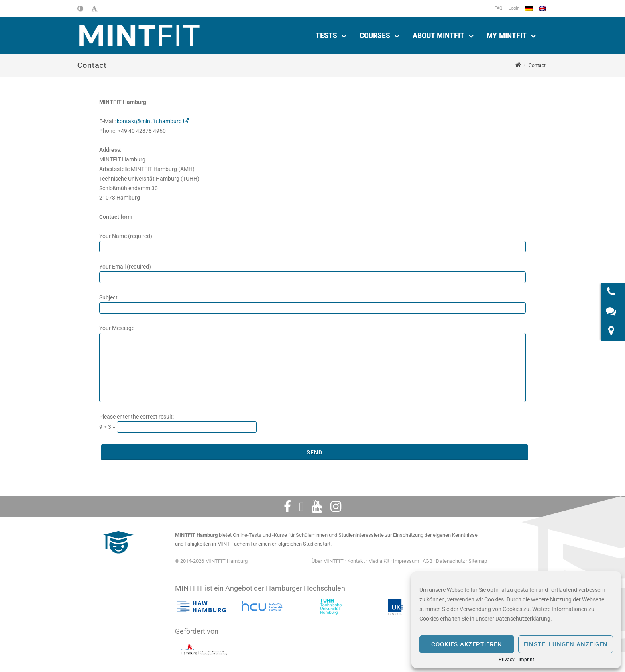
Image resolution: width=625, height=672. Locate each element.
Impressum (406, 559)
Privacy (507, 660)
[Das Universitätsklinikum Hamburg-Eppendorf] (395, 604)
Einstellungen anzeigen (566, 644)
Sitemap (478, 559)
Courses (375, 34)
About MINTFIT (438, 34)
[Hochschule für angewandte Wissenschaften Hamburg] (201, 604)
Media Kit (379, 559)
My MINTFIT (507, 34)
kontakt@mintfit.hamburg (149, 119)
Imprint (526, 660)
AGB (427, 559)
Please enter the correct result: (137, 414)
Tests (326, 34)
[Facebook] (287, 504)
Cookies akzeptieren (467, 644)
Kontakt (356, 559)
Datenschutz (450, 559)
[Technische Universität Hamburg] (331, 604)
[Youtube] (317, 504)
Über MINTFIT (328, 559)
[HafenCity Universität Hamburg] (266, 604)
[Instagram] (336, 504)
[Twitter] (301, 504)
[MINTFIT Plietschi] (117, 555)
